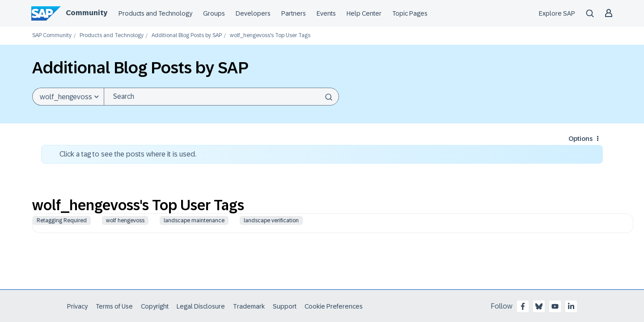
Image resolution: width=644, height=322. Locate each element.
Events (326, 13)
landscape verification (271, 220)
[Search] (221, 97)
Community (87, 13)
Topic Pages (410, 13)
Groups (214, 13)
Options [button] (580, 139)
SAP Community (52, 36)
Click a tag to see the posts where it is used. (128, 154)
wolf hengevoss (125, 220)
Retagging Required (62, 220)
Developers (253, 13)
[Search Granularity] (68, 97)
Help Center (364, 13)
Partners (294, 13)
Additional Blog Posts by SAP (187, 36)
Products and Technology (155, 13)
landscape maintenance (194, 220)
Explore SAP (557, 13)
